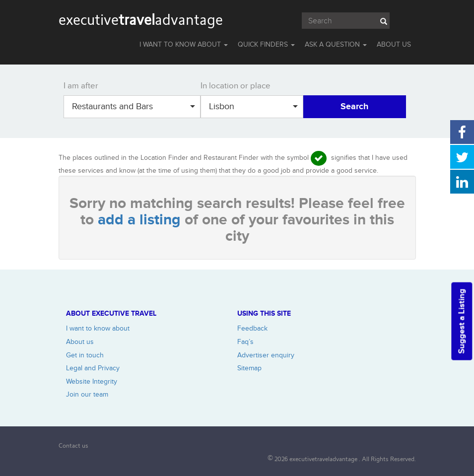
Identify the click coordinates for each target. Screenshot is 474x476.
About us (80, 342)
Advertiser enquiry (266, 355)
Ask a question (336, 44)
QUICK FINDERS (266, 44)
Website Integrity (92, 381)
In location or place (236, 86)
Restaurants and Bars (134, 106)
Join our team (87, 394)
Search (354, 107)
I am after (81, 86)
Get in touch (85, 355)
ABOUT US (394, 44)
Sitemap (249, 368)
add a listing (141, 220)
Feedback (252, 328)
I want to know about (98, 328)
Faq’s (245, 342)
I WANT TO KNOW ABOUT (184, 44)
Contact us (73, 445)
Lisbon (253, 106)
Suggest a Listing (462, 321)
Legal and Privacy (93, 368)
